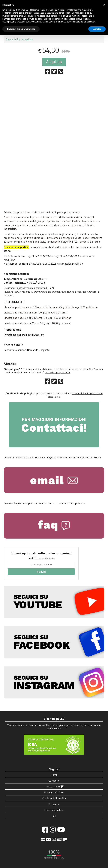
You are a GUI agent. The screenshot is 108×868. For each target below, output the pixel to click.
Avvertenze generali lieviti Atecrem (24, 335)
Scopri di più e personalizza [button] (21, 29)
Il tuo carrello (54, 787)
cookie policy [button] (86, 13)
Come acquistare (54, 810)
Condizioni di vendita (54, 798)
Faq (54, 816)
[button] (104, 5)
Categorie (54, 781)
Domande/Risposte (38, 350)
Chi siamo (54, 804)
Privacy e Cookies (54, 792)
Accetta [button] (97, 29)
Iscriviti (41, 572)
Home (54, 775)
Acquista (54, 62)
